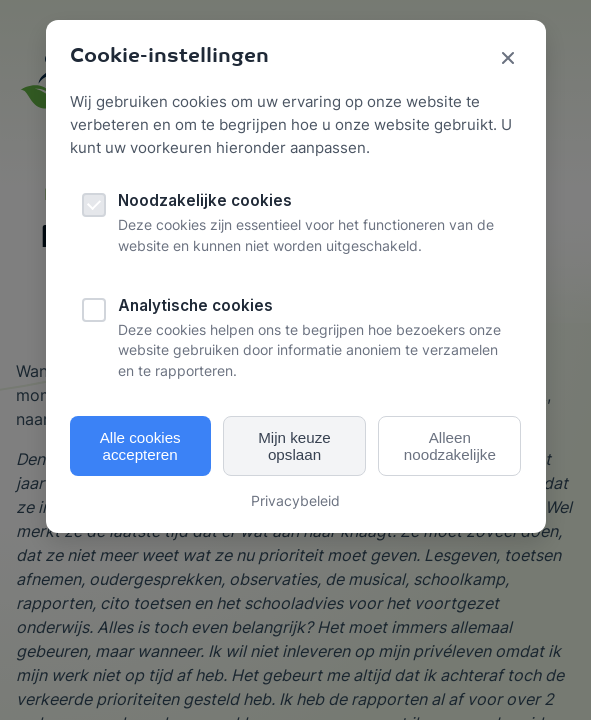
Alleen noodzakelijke (450, 446)
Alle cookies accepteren (140, 446)
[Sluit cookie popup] (508, 59)
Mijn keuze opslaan (294, 446)
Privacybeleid (295, 500)
